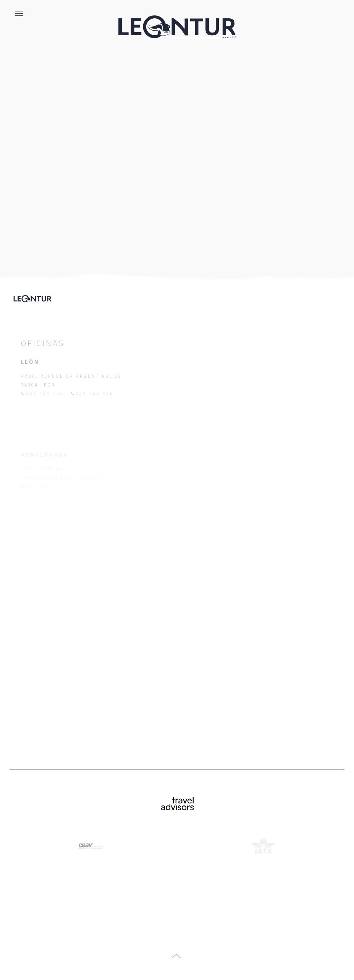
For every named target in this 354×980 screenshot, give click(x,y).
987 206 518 (95, 394)
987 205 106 (45, 394)
